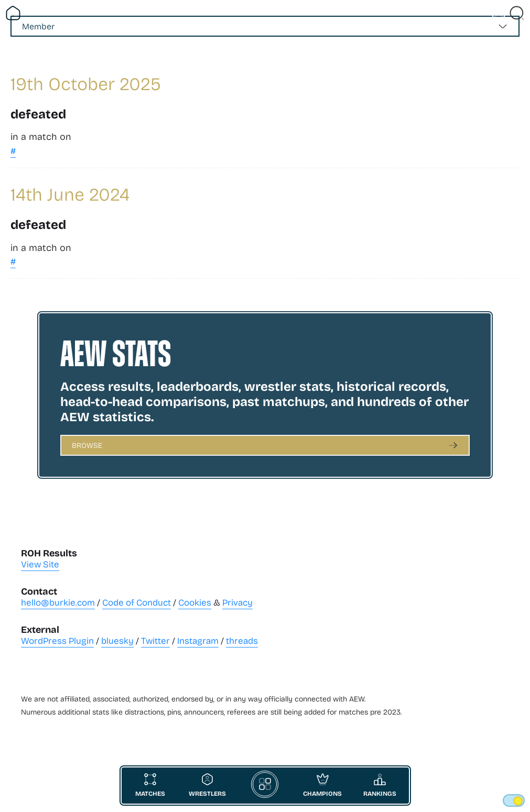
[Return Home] (13, 13)
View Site (40, 564)
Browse (87, 445)
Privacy (237, 602)
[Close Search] (517, 13)
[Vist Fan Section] (499, 13)
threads (242, 640)
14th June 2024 (70, 194)
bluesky (117, 640)
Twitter (155, 640)
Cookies (195, 602)
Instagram (198, 640)
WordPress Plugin (57, 640)
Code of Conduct (137, 602)
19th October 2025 (86, 83)
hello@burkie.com (58, 602)
